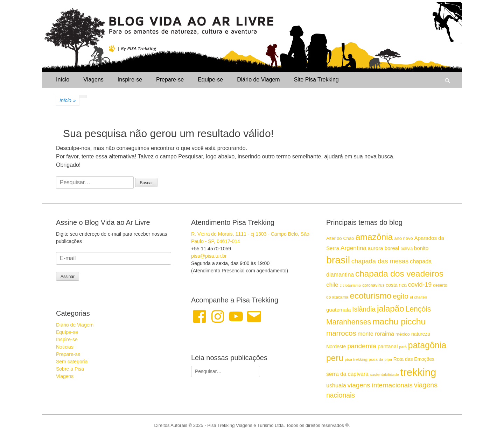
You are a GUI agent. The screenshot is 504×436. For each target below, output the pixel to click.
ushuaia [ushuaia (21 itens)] (336, 385)
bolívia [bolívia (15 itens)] (407, 249)
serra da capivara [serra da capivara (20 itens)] (347, 374)
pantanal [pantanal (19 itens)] (388, 346)
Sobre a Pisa (70, 369)
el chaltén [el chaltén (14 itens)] (418, 297)
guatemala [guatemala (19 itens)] (338, 310)
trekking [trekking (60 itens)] (418, 372)
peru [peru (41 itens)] (335, 358)
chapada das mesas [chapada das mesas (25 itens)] (380, 261)
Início (63, 80)
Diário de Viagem (258, 80)
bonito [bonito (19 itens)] (421, 248)
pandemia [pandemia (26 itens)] (362, 346)
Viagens (93, 80)
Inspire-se (130, 80)
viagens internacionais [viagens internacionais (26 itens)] (380, 385)
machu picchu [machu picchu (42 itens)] (399, 321)
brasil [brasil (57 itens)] (338, 260)
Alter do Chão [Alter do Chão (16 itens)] (340, 238)
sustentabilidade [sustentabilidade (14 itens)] (384, 374)
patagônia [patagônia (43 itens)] (427, 345)
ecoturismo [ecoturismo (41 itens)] (370, 296)
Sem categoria (72, 362)
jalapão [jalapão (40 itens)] (391, 309)
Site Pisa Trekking (316, 80)
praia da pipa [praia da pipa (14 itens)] (380, 359)
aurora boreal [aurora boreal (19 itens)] (383, 248)
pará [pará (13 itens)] (403, 347)
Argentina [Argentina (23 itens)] (353, 248)
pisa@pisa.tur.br (209, 256)
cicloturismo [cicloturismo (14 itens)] (350, 285)
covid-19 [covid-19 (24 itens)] (420, 285)
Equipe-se (210, 80)
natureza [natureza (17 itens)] (421, 334)
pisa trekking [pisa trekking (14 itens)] (356, 359)
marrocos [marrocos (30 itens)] (341, 333)
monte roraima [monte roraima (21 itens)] (376, 334)
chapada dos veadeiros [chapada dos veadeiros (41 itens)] (399, 274)
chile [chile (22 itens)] (332, 285)
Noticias (65, 347)
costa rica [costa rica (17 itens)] (396, 285)
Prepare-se (170, 80)
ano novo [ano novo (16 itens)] (404, 238)
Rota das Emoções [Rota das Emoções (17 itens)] (414, 359)
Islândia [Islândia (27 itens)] (364, 309)
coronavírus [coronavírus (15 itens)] (373, 285)
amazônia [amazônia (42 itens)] (374, 237)
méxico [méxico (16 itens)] (403, 334)
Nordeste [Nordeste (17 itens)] (336, 346)
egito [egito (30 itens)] (401, 296)
